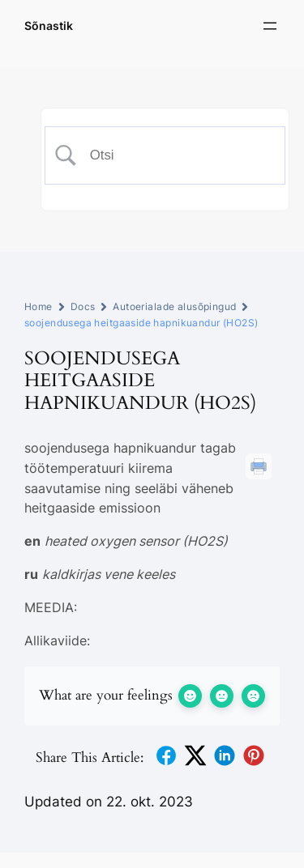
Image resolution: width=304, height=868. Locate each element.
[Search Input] (177, 155)
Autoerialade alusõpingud (174, 306)
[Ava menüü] (270, 26)
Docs (83, 306)
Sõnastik (49, 26)
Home (39, 306)
